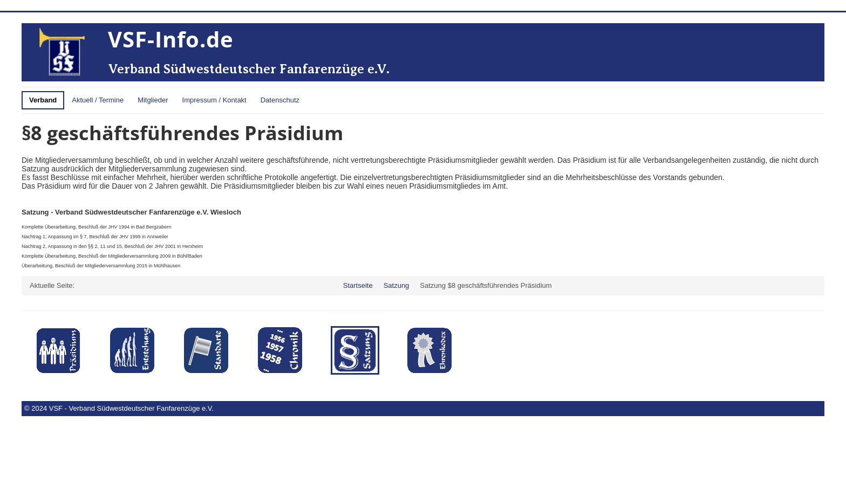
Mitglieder (153, 100)
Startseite (358, 285)
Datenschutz (280, 100)
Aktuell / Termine (98, 100)
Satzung (397, 285)
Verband (43, 100)
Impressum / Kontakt (214, 100)
